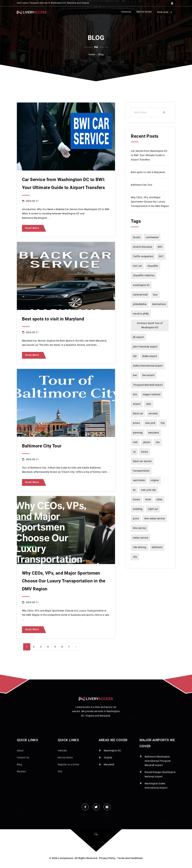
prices (136, 423)
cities (159, 499)
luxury (145, 452)
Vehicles (62, 751)
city (135, 557)
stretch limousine (143, 247)
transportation (141, 471)
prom (136, 518)
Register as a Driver (69, 764)
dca (135, 394)
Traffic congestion (143, 256)
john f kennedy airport (145, 347)
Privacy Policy (107, 858)
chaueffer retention (144, 275)
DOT (161, 256)
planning (138, 433)
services (153, 413)
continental (152, 237)
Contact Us (23, 758)
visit (135, 442)
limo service (139, 528)
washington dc (141, 285)
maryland (153, 433)
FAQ (60, 771)
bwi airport (149, 375)
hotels (136, 499)
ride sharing (140, 547)
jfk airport (138, 337)
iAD (135, 356)
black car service (142, 461)
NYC (160, 247)
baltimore (157, 547)
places (147, 442)
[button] (172, 2)
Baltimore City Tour (142, 185)
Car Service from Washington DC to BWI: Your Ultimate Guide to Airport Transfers (149, 155)
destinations (159, 304)
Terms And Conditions (130, 858)
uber (149, 404)
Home (92, 54)
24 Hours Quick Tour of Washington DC (150, 325)
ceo (158, 442)
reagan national (151, 394)
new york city (148, 490)
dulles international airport (148, 366)
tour (155, 295)
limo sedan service (155, 518)
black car (138, 413)
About (20, 751)
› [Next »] (76, 647)
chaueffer (153, 266)
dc (134, 490)
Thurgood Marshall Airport (148, 385)
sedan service (140, 538)
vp (134, 452)
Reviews (21, 771)
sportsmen (139, 480)
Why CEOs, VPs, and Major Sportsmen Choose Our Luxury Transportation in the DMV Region (150, 202)
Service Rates (65, 758)
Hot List (137, 266)
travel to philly (141, 314)
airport (137, 404)
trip (163, 423)
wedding (138, 509)
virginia (155, 480)
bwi (135, 375)
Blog (19, 764)
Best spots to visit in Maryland (148, 172)
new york (150, 423)
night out (153, 509)
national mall (140, 295)
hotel (148, 499)
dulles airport (150, 356)
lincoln (137, 237)
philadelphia (140, 304)
